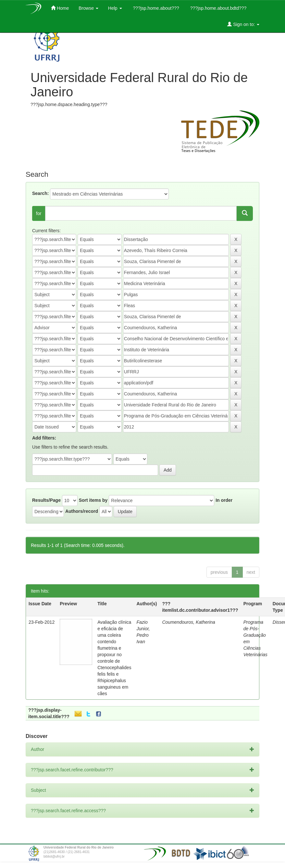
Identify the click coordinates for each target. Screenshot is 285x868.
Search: (40, 193)
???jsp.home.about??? (155, 8)
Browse (88, 8)
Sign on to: (243, 24)
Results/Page (46, 500)
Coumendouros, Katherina (188, 622)
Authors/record (82, 511)
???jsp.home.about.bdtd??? (218, 8)
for (39, 213)
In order (224, 500)
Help (115, 8)
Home (60, 8)
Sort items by (93, 500)
